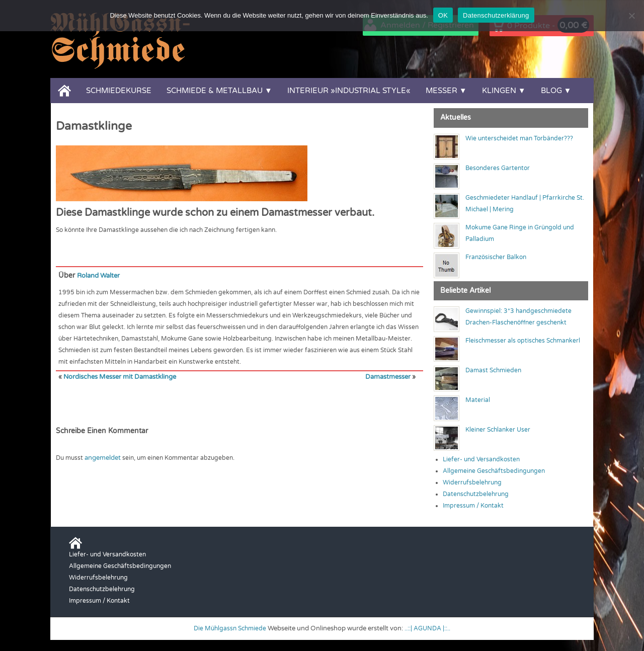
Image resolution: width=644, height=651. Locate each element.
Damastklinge (94, 126)
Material (478, 400)
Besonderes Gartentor (498, 168)
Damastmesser (389, 376)
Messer (441, 91)
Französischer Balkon (496, 257)
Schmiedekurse (119, 91)
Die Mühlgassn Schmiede (229, 628)
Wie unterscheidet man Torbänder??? (519, 138)
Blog (551, 91)
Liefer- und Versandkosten (481, 459)
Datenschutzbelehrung (476, 494)
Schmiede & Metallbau (215, 91)
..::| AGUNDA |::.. (430, 628)
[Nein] (631, 16)
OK (443, 15)
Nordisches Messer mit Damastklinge (118, 376)
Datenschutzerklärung (496, 15)
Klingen (499, 91)
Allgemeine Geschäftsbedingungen (494, 471)
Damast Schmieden (493, 370)
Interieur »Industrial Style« (349, 91)
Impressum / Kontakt (473, 506)
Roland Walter (101, 275)
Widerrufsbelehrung (472, 482)
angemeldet (102, 457)
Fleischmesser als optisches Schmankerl (523, 341)
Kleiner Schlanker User (498, 430)
